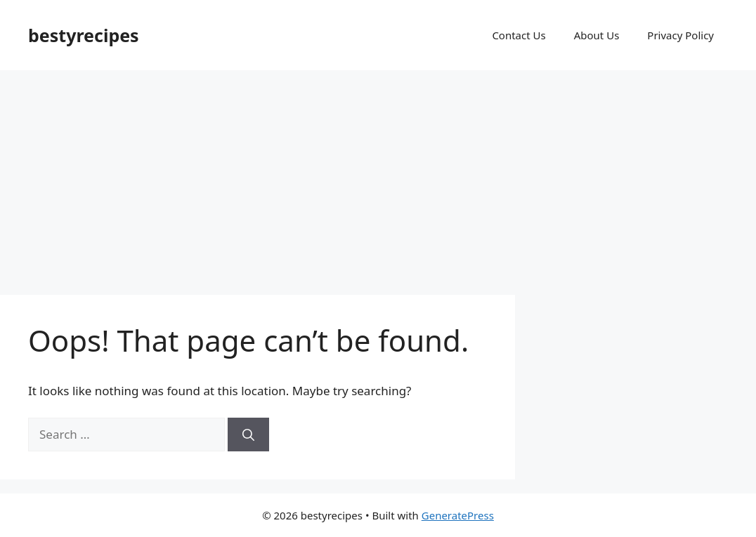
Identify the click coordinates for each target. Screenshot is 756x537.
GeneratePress (458, 515)
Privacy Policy (680, 35)
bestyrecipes (84, 35)
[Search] (248, 435)
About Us (597, 35)
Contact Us (519, 35)
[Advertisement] (378, 175)
